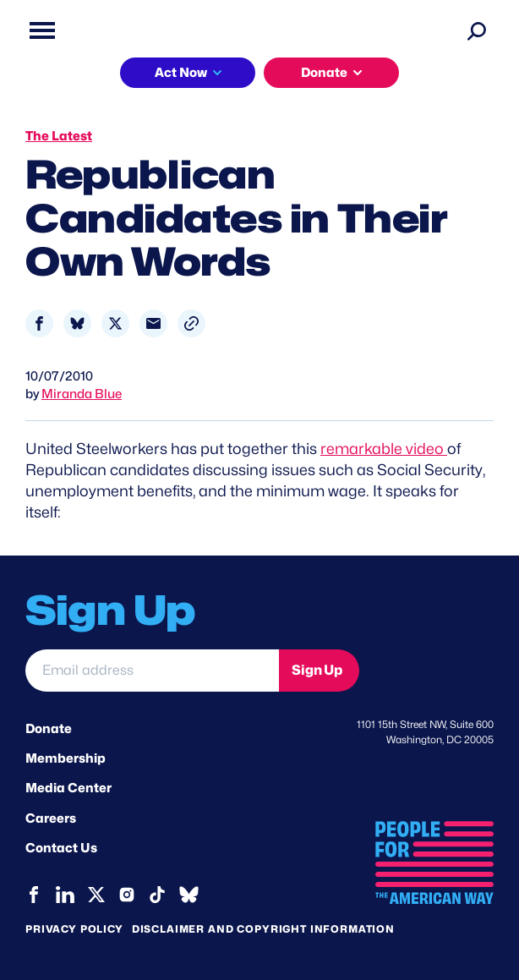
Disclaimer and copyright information (263, 929)
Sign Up (317, 670)
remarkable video (384, 449)
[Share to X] (115, 323)
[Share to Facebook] (39, 323)
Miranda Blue (82, 394)
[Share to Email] (153, 323)
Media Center (68, 788)
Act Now (181, 73)
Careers (51, 818)
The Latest (59, 136)
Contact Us (61, 848)
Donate (324, 73)
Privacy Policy (74, 929)
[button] (191, 323)
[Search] (477, 30)
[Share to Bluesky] (77, 323)
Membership (66, 758)
